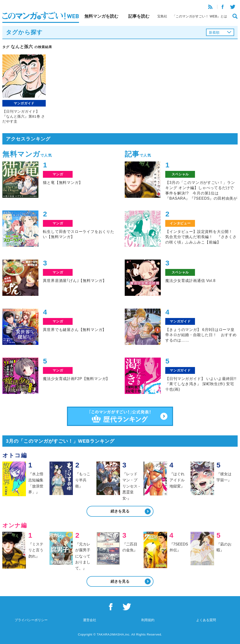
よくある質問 (206, 620)
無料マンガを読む (101, 16)
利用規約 (148, 620)
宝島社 (162, 16)
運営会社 (90, 620)
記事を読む (139, 16)
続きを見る (120, 511)
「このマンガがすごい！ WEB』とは (200, 16)
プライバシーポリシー (31, 620)
